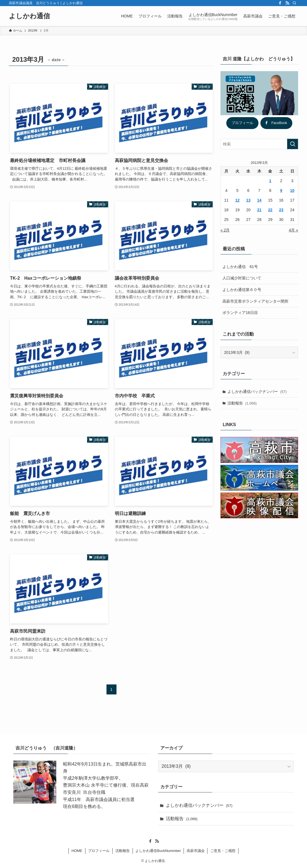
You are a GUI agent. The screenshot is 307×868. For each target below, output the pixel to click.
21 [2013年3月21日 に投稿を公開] (259, 210)
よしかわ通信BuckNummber (158, 851)
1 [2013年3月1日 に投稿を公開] (270, 181)
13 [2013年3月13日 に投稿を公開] (248, 200)
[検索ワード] (259, 144)
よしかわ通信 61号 (240, 267)
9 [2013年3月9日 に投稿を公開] (281, 190)
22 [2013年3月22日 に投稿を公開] (270, 210)
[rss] (287, 3)
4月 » (294, 230)
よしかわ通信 (29, 16)
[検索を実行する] (293, 144)
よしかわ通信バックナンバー (257, 391)
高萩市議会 (196, 851)
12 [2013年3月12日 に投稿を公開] (237, 200)
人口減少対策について (242, 278)
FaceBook (276, 123)
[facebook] (280, 3)
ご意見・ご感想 (223, 851)
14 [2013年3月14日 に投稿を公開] (259, 200)
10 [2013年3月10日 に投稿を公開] (292, 190)
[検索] (295, 3)
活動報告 (242, 403)
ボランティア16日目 (240, 313)
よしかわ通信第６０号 (242, 290)
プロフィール (242, 123)
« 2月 (225, 230)
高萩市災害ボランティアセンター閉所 (255, 301)
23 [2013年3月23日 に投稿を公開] (281, 210)
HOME (77, 851)
